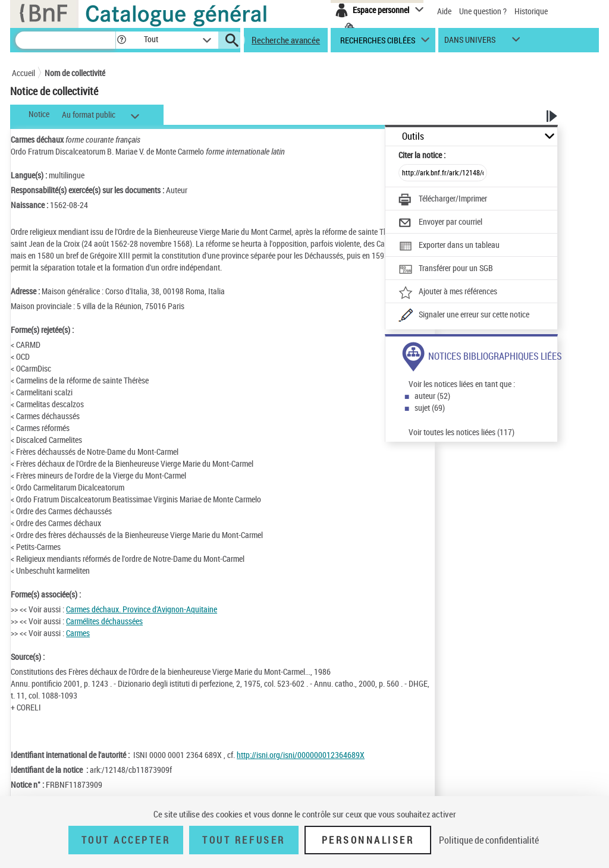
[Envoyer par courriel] (440, 223)
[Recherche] (65, 40)
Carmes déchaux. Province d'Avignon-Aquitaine (142, 609)
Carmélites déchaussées (104, 621)
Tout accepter (126, 840)
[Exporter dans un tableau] (449, 246)
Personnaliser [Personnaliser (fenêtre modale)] (368, 840)
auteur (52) (432, 396)
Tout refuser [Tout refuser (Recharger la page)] (244, 840)
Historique (531, 11)
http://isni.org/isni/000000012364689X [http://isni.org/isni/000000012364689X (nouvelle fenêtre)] (301, 755)
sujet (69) (430, 408)
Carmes (78, 633)
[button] (121, 40)
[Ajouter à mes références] (448, 293)
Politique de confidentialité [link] (489, 840)
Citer (422, 155)
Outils (413, 136)
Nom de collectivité (75, 73)
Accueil (23, 73)
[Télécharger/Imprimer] (443, 200)
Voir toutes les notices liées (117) (462, 432)
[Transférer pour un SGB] (446, 269)
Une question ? (483, 11)
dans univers (470, 43)
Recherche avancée (286, 40)
